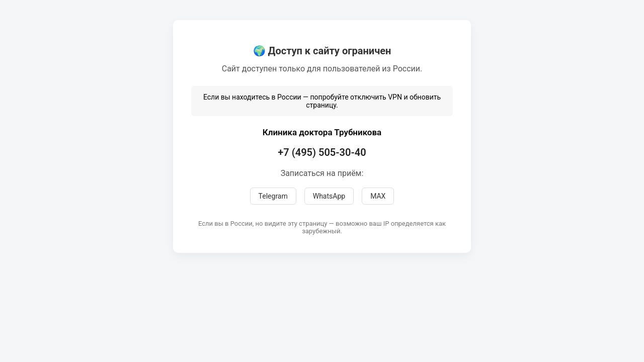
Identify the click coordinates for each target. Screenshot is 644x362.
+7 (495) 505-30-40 (322, 152)
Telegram (273, 196)
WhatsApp (329, 196)
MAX (378, 196)
